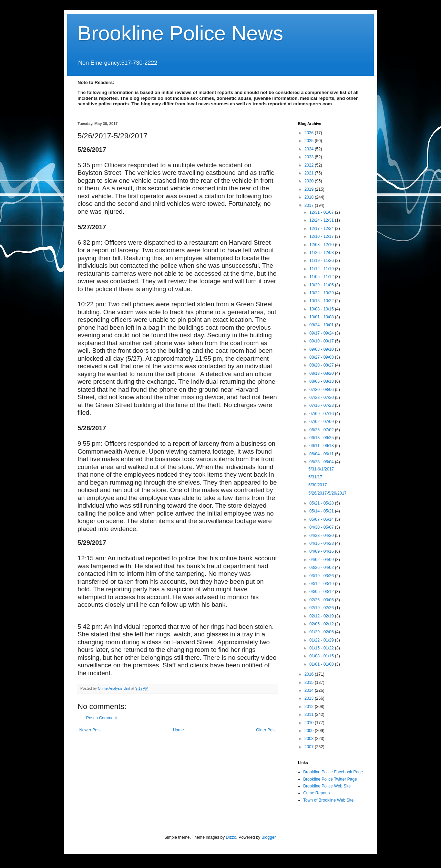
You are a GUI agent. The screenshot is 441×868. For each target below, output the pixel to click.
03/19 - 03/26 (322, 576)
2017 (310, 205)
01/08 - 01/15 (322, 656)
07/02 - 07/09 (322, 422)
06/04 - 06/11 (322, 454)
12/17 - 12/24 (322, 229)
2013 (310, 698)
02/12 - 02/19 (322, 616)
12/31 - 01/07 (322, 212)
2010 (310, 723)
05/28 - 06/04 (322, 462)
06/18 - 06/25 (322, 438)
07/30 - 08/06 (322, 390)
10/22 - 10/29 (322, 293)
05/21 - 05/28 (322, 503)
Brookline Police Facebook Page (333, 772)
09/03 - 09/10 (322, 349)
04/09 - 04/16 (322, 551)
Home (178, 730)
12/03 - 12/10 (322, 245)
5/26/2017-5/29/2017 (327, 493)
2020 (310, 181)
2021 (310, 173)
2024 (310, 149)
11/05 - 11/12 (322, 277)
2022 (310, 165)
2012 (310, 707)
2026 (310, 133)
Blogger (269, 837)
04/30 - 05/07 (322, 527)
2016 (310, 674)
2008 (310, 739)
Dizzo (231, 837)
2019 (310, 189)
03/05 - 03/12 (322, 592)
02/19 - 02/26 (322, 608)
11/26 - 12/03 (322, 253)
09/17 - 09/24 (322, 333)
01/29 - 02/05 (322, 632)
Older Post (266, 730)
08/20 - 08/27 (322, 365)
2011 (310, 714)
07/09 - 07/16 (322, 414)
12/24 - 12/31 (322, 220)
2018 (310, 197)
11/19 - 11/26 (322, 261)
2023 (310, 157)
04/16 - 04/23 (322, 543)
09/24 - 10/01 (322, 325)
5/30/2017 (317, 485)
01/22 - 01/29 (322, 640)
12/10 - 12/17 (322, 236)
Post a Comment (101, 718)
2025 (310, 141)
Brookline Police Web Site (327, 786)
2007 (310, 747)
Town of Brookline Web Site (329, 800)
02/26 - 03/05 (322, 600)
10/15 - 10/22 (322, 301)
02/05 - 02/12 (322, 624)
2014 (310, 690)
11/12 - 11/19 (322, 269)
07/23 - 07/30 (322, 398)
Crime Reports (316, 793)
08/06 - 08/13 (322, 381)
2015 (310, 682)
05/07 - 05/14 (322, 519)
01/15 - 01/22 (322, 648)
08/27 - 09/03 (322, 357)
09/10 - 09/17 (322, 341)
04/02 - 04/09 (322, 560)
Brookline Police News (180, 33)
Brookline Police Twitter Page (330, 779)
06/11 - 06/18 (322, 446)
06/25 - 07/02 (322, 430)
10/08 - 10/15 (322, 309)
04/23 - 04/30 (322, 536)
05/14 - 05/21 (322, 511)
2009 (310, 731)
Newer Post (90, 730)
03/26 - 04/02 (322, 568)
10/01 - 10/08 (322, 317)
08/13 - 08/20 (322, 373)
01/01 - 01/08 (322, 664)
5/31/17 (315, 477)
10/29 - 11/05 (322, 285)
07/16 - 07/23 (322, 405)
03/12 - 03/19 (322, 584)
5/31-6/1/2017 (321, 469)
